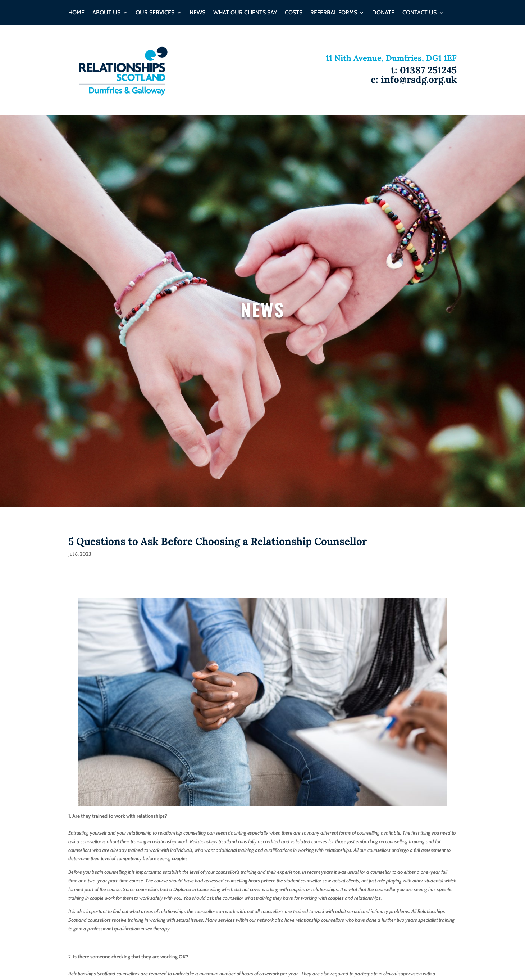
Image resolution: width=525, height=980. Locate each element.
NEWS (197, 13)
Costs (294, 13)
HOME (76, 13)
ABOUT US (106, 13)
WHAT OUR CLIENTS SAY (245, 13)
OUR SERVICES (155, 13)
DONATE (383, 13)
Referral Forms (334, 13)
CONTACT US (419, 13)
